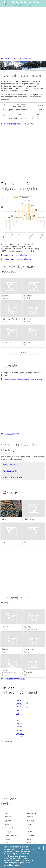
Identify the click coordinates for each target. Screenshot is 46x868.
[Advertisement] (23, 32)
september (20, 727)
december (20, 737)
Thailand (30, 817)
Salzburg (29, 519)
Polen (29, 824)
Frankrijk (5, 629)
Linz (26, 542)
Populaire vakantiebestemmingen (13, 678)
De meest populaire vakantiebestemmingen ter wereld (22, 379)
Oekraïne (8, 820)
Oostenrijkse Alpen (11, 471)
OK (40, 848)
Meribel (27, 319)
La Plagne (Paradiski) (11, 319)
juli (17, 720)
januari (19, 700)
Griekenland (31, 813)
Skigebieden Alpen (11, 465)
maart (18, 707)
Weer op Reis (6, 58)
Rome (5, 650)
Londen (28, 627)
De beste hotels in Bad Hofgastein (14, 255)
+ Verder (23, 352)
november (20, 734)
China (29, 839)
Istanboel (29, 650)
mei (18, 713)
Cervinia (28, 343)
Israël (29, 828)
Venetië (28, 672)
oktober (19, 730)
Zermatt (5, 296)
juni (18, 717)
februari (19, 703)
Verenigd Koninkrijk (31, 629)
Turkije (27, 652)
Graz (4, 542)
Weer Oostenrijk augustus (23, 58)
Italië (3, 652)
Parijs (5, 627)
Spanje (7, 824)
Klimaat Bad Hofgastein (10, 433)
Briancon (28, 296)
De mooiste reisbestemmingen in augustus (17, 124)
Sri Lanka (30, 835)
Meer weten (14, 865)
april (18, 710)
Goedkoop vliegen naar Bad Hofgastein (16, 259)
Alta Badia (6, 343)
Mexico (7, 839)
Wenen (5, 519)
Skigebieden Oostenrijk (13, 477)
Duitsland (8, 817)
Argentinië (31, 820)
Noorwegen (31, 843)
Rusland (30, 832)
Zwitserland (9, 828)
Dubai (5, 670)
